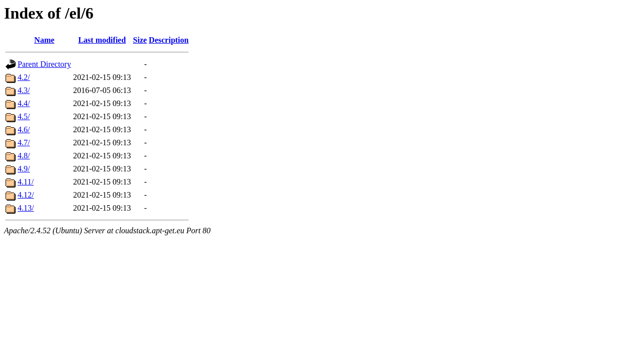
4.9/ (24, 169)
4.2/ (24, 77)
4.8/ (24, 156)
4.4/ (24, 103)
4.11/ (26, 182)
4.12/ (26, 195)
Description (169, 40)
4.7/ (24, 143)
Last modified (102, 40)
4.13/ (26, 208)
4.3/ (24, 90)
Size (140, 40)
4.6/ (24, 129)
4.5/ (24, 116)
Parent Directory (44, 64)
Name (44, 40)
